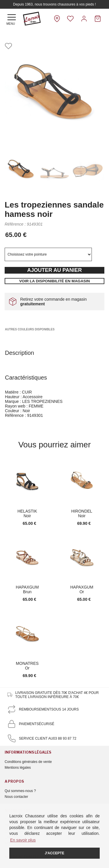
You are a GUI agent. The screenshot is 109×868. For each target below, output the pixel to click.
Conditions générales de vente (28, 762)
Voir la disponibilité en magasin (54, 281)
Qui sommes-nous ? (20, 791)
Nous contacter (16, 797)
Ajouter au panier (54, 270)
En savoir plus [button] (23, 840)
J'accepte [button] (54, 853)
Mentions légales (18, 768)
